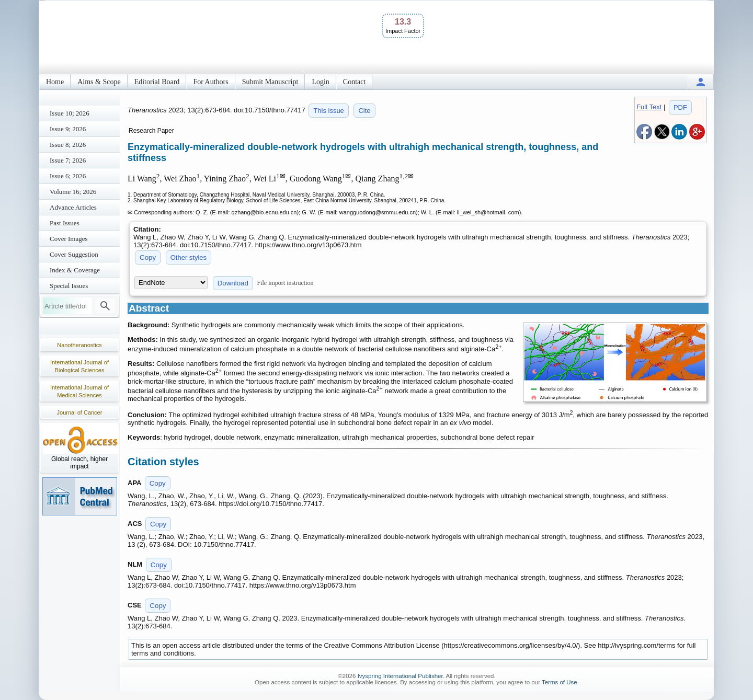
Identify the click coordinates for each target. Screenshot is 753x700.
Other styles (189, 257)
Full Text (649, 107)
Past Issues (65, 223)
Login (320, 82)
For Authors (210, 82)
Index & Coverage (75, 270)
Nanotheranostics (79, 345)
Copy (148, 257)
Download (233, 283)
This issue (329, 111)
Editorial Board (157, 82)
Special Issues (69, 286)
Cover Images (69, 239)
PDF (680, 107)
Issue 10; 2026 (70, 113)
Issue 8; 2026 (68, 145)
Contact (355, 82)
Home (55, 82)
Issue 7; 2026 (68, 160)
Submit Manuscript (270, 82)
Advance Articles (73, 207)
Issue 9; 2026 (68, 129)
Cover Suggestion (74, 254)
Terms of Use (560, 682)
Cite (364, 111)
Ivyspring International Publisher (400, 676)
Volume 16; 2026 (73, 192)
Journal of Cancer (80, 412)
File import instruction (286, 283)
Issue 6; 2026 (68, 176)
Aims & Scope (99, 82)
